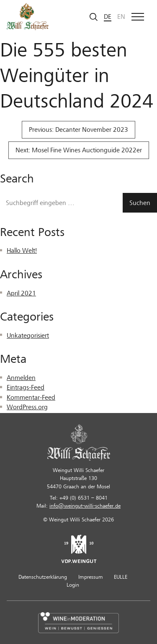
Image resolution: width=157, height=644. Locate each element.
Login (73, 585)
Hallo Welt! (22, 251)
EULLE (121, 577)
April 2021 (21, 293)
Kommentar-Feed (31, 398)
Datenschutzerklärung (43, 577)
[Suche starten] (94, 17)
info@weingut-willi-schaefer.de (85, 506)
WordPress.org (27, 407)
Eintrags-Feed (26, 387)
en (121, 17)
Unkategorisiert (28, 336)
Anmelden (21, 378)
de (108, 17)
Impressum (91, 577)
